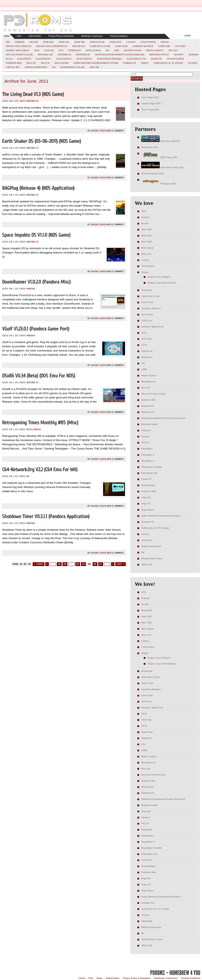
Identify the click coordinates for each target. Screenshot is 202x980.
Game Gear (121, 46)
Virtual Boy (13, 67)
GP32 (61, 50)
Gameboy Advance (143, 46)
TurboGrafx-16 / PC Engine (168, 63)
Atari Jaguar (97, 42)
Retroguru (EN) (159, 184)
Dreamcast (79, 46)
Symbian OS (130, 63)
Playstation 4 (84, 59)
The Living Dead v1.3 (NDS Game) (33, 94)
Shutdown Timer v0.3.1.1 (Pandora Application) (46, 517)
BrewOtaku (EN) (150, 147)
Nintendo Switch (159, 55)
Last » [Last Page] (121, 564)
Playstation (24, 59)
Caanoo (131, 42)
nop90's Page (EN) (151, 103)
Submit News (35, 36)
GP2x (37, 50)
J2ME (117, 50)
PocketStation (175, 59)
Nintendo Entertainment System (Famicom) (120, 55)
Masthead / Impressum (92, 36)
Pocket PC (156, 59)
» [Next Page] (113, 564)
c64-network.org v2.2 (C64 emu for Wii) (40, 470)
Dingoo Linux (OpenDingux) (52, 46)
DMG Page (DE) (159, 157)
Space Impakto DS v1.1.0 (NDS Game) (36, 235)
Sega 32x (31, 63)
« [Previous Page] (47, 564)
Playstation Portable (110, 59)
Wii (54, 67)
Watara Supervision (36, 67)
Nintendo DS (83, 55)
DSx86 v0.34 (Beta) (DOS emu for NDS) (39, 376)
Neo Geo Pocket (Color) (19, 55)
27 (101, 564)
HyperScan (75, 50)
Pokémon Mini (14, 63)
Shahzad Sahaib (98, 131)
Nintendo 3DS (45, 55)
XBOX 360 (94, 67)
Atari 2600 (48, 42)
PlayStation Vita (136, 59)
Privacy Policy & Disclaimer (61, 36)
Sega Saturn (62, 63)
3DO (8, 42)
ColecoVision (148, 42)
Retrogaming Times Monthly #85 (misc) (40, 423)
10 (59, 564)
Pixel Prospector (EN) (152, 174)
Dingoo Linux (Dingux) (19, 46)
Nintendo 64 (64, 55)
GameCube (164, 46)
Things (145, 63)
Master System (133, 50)
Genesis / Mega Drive (18, 50)
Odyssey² (179, 55)
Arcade (34, 42)
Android (20, 42)
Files (19, 36)
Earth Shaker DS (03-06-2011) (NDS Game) (42, 141)
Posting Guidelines (119, 36)
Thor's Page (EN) (150, 110)
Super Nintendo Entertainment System (96, 63)
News (7, 36)
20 (65, 564)
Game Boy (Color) (100, 46)
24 (83, 564)
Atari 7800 (79, 42)
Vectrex (193, 63)
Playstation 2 (44, 59)
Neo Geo (173, 50)
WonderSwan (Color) (72, 67)
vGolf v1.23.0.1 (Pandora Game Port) (36, 329)
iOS (108, 50)
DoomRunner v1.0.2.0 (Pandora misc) (36, 282)
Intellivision (93, 50)
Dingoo (165, 42)
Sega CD (45, 63)
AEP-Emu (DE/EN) (160, 141)
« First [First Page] (39, 564)
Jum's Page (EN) (150, 97)
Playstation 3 (64, 59)
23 (78, 564)
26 (95, 564)
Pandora (194, 55)
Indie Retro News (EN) (162, 167)
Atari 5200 (64, 42)
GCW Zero (180, 46)
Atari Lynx (116, 42)
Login (187, 36)
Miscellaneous (155, 50)
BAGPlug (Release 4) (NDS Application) (38, 188)
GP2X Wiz (49, 50)
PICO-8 (9, 59)
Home (82, 978)
